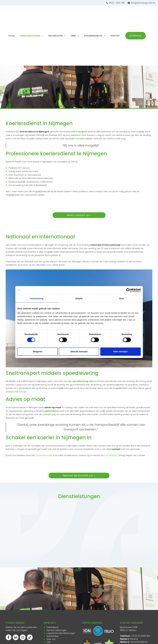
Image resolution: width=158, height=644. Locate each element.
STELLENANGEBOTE (93, 36)
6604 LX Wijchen (128, 630)
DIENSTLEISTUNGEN (30, 36)
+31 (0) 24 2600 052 (141, 636)
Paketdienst (53, 627)
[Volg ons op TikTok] (30, 637)
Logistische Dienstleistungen (61, 633)
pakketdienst (52, 411)
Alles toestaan (120, 351)
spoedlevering (80, 381)
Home (12, 36)
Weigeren (37, 351)
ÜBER (73, 36)
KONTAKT (115, 36)
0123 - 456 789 (117, 3)
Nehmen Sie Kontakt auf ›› (79, 475)
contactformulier (44, 455)
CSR (49, 642)
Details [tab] (79, 298)
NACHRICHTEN (55, 36)
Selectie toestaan (79, 351)
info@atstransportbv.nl (143, 3)
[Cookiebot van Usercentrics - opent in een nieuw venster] (128, 290)
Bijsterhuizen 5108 (129, 627)
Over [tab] (122, 298)
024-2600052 (111, 455)
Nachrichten (53, 636)
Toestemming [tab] (37, 298)
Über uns (51, 639)
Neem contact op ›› (79, 215)
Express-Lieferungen (57, 630)
